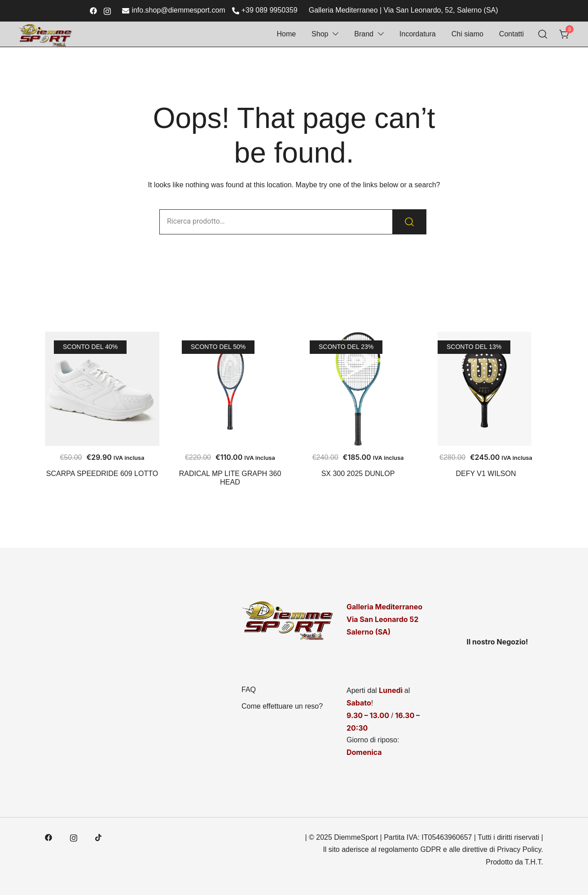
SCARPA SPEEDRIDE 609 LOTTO (102, 474)
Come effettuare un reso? (282, 706)
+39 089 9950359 (265, 11)
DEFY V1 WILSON (486, 474)
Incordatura (418, 34)
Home (286, 34)
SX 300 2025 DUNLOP (358, 474)
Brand (364, 34)
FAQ (249, 690)
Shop (320, 34)
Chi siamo (467, 34)
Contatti (511, 34)
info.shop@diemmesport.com (173, 11)
